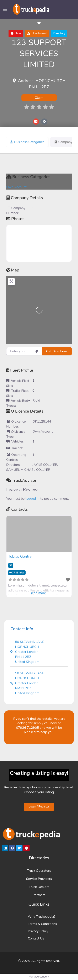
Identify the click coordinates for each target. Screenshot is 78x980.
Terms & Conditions (42, 924)
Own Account (16, 187)
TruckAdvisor (21, 480)
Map (13, 270)
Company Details (25, 198)
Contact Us (36, 938)
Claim (39, 98)
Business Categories (28, 177)
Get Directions (57, 351)
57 (11, 565)
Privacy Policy (38, 931)
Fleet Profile (20, 370)
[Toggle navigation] (5, 9)
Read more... (39, 593)
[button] (16, 33)
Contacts (17, 509)
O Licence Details (25, 411)
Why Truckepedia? (42, 917)
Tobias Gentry (20, 556)
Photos (15, 219)
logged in (32, 499)
